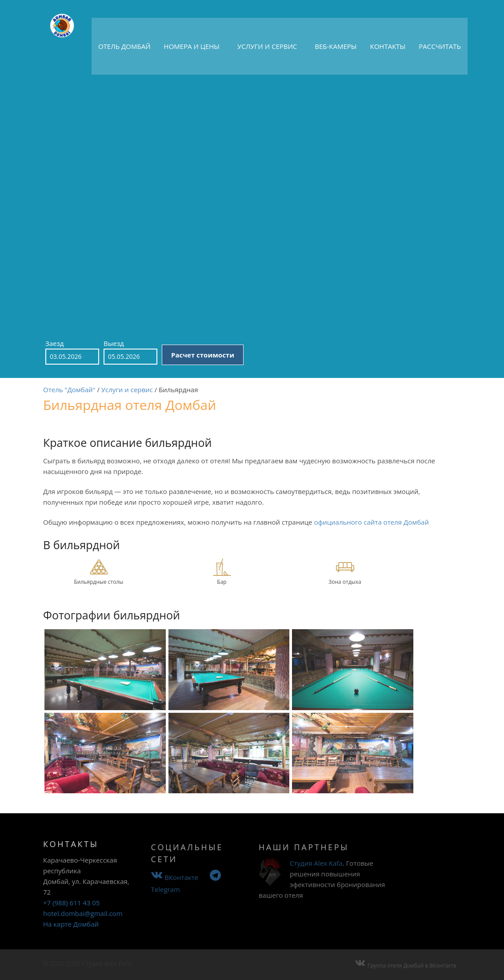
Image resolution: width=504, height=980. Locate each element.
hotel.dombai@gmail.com (83, 924)
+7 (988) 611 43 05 (71, 913)
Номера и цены (192, 46)
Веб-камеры (336, 46)
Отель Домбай (124, 46)
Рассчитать (440, 46)
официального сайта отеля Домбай (371, 531)
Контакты (388, 46)
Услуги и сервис (267, 46)
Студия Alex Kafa (316, 875)
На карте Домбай (71, 934)
